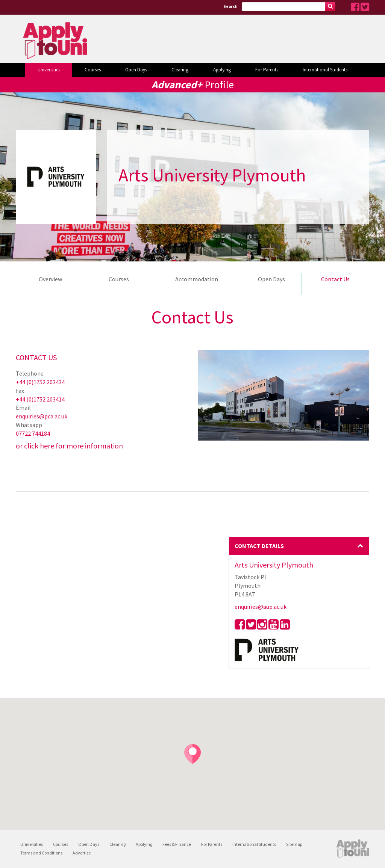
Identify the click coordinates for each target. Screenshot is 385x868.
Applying (222, 70)
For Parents (267, 70)
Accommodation (197, 279)
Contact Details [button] (299, 546)
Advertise (82, 853)
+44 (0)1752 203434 (40, 382)
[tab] (299, 546)
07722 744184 (33, 433)
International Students (325, 70)
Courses (93, 70)
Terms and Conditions (41, 853)
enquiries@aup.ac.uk (261, 607)
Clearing (180, 70)
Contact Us (335, 279)
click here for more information (74, 446)
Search (230, 6)
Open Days (136, 70)
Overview (50, 279)
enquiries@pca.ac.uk (42, 416)
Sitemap (294, 844)
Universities (49, 70)
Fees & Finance (177, 844)
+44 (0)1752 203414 (40, 399)
